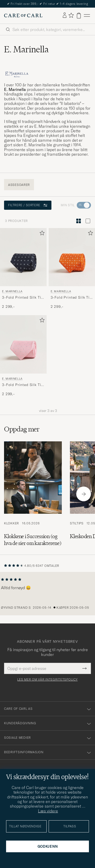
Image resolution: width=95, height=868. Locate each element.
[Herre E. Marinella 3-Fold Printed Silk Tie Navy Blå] (23, 257)
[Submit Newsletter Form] (84, 668)
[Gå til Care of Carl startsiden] (23, 15)
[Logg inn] (65, 15)
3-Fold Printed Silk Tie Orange (71, 298)
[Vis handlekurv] (79, 16)
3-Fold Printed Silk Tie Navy (23, 298)
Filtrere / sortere (28, 205)
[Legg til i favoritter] (41, 234)
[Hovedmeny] (87, 16)
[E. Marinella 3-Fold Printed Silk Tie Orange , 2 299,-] (72, 269)
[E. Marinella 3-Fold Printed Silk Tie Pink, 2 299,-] (23, 356)
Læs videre (48, 811)
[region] (48, 594)
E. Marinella (12, 291)
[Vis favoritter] (71, 16)
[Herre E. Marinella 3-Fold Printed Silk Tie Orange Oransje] (72, 257)
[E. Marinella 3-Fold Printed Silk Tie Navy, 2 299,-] (23, 269)
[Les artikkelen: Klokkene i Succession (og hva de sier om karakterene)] (33, 494)
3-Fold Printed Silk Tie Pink (23, 385)
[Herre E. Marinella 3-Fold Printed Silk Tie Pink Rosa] (23, 344)
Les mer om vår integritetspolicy (47, 680)
